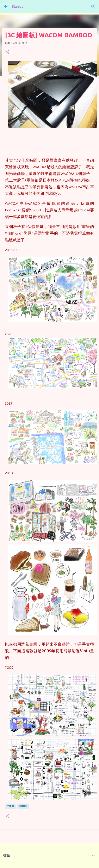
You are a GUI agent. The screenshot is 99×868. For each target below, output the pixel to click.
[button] (7, 52)
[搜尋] (93, 7)
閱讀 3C (23, 806)
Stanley (17, 7)
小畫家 (10, 806)
